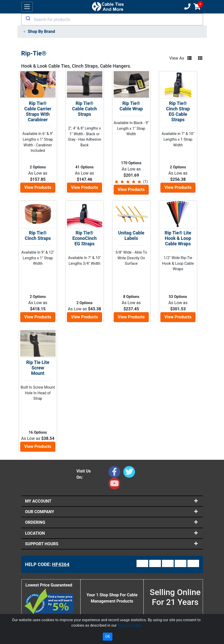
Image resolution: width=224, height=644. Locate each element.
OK (107, 636)
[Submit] (28, 18)
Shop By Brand (41, 31)
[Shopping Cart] (197, 7)
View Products (38, 187)
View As (177, 58)
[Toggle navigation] (27, 7)
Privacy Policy (129, 625)
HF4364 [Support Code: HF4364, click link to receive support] (61, 564)
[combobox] (112, 19)
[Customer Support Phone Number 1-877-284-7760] (187, 7)
